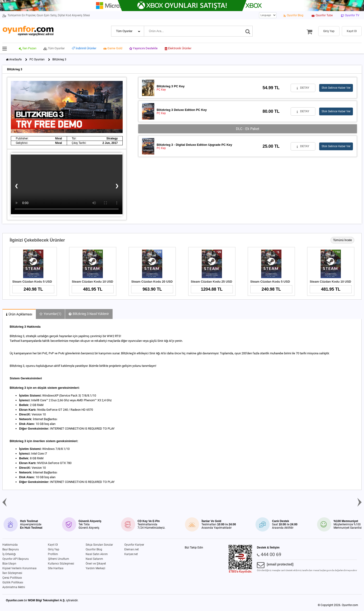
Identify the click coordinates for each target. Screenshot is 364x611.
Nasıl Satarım (94, 559)
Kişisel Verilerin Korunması (19, 568)
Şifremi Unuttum (59, 559)
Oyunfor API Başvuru (16, 559)
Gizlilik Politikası (13, 582)
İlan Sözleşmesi (12, 573)
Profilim (53, 554)
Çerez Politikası (12, 578)
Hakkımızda (10, 545)
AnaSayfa (15, 59)
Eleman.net (132, 549)
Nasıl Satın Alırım (97, 554)
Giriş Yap (54, 549)
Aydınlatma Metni (14, 587)
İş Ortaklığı (9, 554)
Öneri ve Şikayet (96, 564)
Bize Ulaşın (9, 564)
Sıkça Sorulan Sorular (99, 545)
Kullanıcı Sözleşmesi (61, 564)
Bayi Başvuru (11, 549)
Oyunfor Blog (94, 549)
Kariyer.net (131, 554)
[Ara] (248, 31)
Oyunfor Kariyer (134, 545)
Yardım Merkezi (95, 568)
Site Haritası (56, 568)
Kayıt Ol (53, 545)
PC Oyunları (37, 59)
